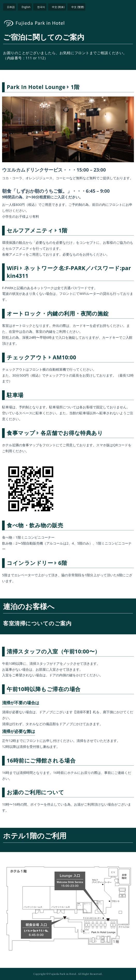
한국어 (41, 7)
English (26, 7)
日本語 (11, 7)
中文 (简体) (58, 7)
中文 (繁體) (78, 7)
